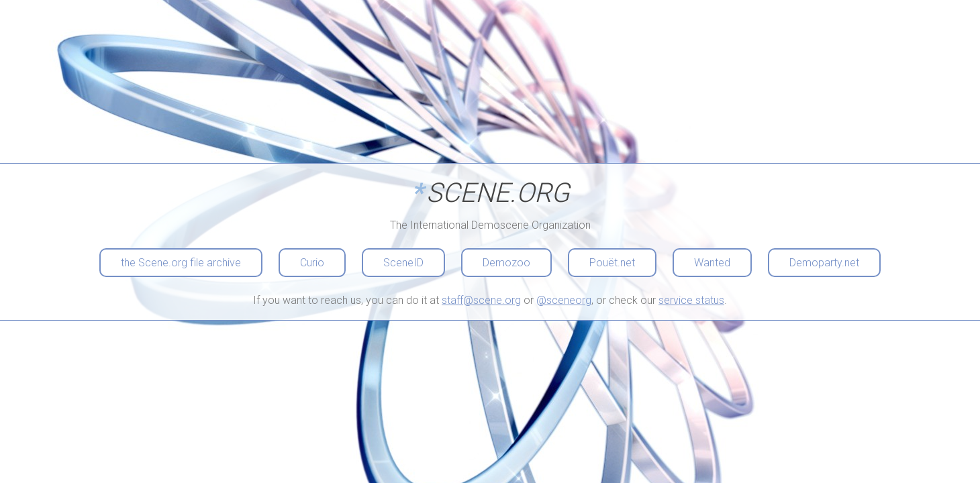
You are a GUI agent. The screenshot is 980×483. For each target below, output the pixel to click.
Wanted (712, 263)
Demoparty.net (824, 263)
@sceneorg (564, 300)
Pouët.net (612, 263)
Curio (312, 263)
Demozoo (506, 263)
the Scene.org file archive (181, 263)
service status (691, 300)
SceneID (403, 263)
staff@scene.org (481, 300)
